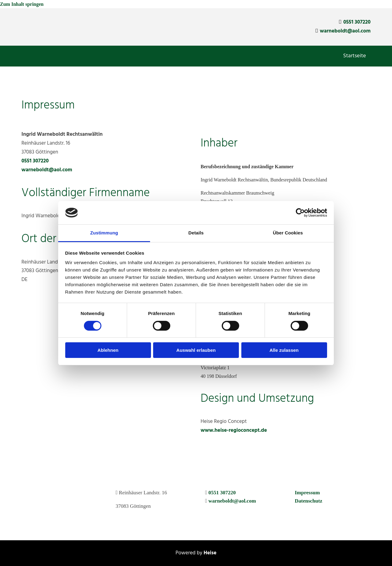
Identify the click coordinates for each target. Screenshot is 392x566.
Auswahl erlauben (196, 350)
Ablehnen (108, 350)
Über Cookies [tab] (288, 233)
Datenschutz (309, 501)
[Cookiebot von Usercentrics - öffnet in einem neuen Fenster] (300, 213)
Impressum (307, 493)
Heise (210, 553)
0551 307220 (357, 22)
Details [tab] (196, 233)
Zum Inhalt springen (22, 4)
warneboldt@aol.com (345, 31)
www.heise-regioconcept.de (234, 430)
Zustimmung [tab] (104, 233)
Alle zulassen (284, 350)
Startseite (355, 56)
